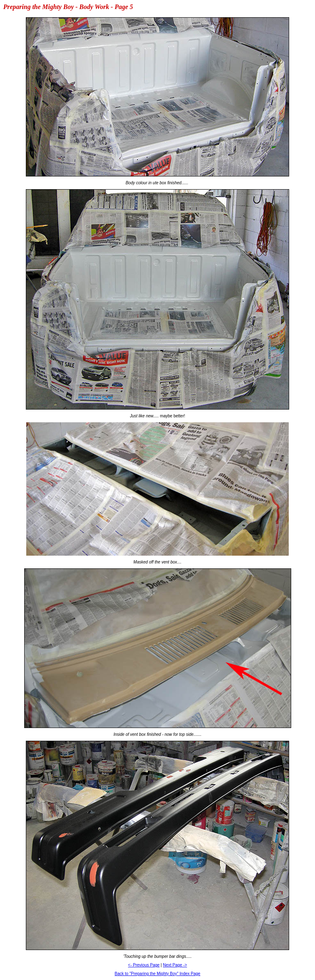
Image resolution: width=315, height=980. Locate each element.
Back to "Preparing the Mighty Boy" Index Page (158, 974)
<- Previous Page (144, 965)
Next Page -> (175, 965)
